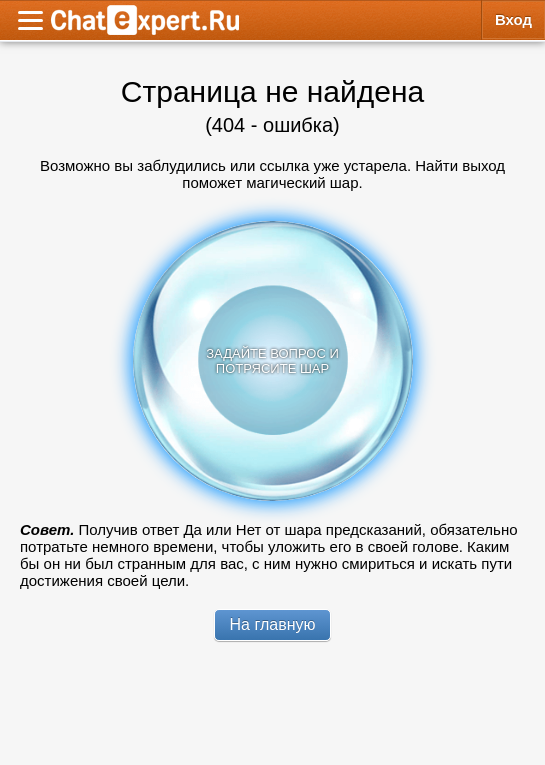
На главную (273, 624)
